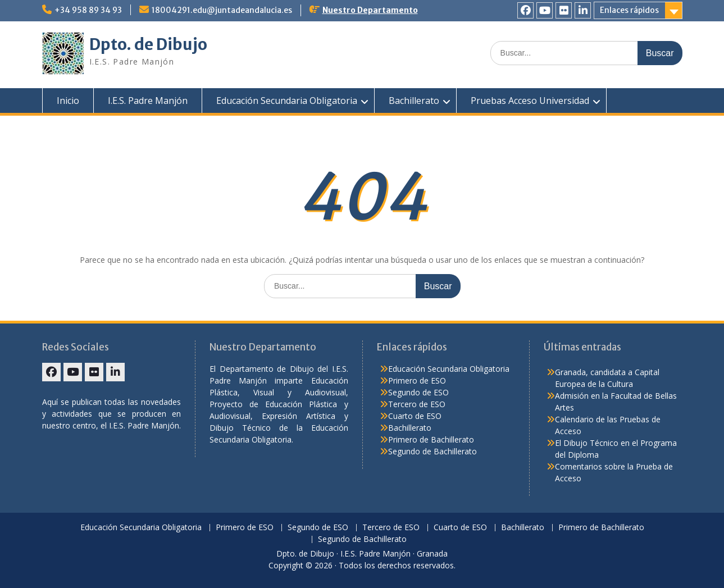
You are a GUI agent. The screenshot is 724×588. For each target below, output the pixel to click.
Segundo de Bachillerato (432, 451)
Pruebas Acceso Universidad (530, 101)
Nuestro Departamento (370, 10)
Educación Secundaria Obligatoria (287, 101)
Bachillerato (414, 101)
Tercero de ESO (417, 404)
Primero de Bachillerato (431, 439)
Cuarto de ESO (415, 416)
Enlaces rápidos (629, 10)
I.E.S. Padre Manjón (148, 101)
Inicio (68, 101)
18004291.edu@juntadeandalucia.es (222, 10)
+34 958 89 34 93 (88, 10)
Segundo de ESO (418, 392)
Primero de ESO (417, 380)
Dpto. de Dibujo (148, 44)
